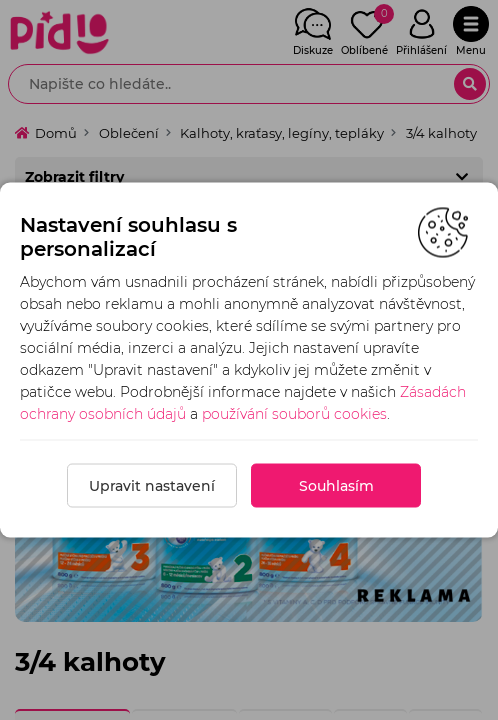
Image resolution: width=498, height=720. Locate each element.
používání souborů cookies (294, 414)
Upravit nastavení (152, 486)
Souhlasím (336, 486)
